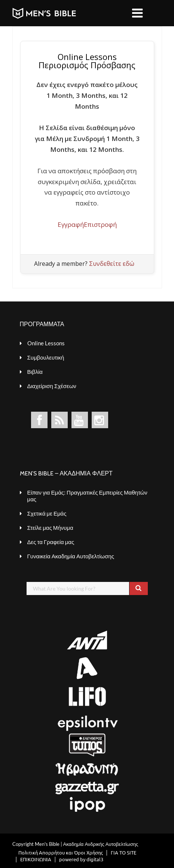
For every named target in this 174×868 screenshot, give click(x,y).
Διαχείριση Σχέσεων (52, 386)
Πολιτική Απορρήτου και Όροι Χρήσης (61, 852)
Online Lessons (46, 343)
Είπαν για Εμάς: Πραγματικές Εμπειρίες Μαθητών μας (87, 496)
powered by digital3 (81, 859)
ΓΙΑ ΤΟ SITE (123, 852)
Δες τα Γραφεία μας (51, 542)
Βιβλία (35, 372)
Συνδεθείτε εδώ (112, 264)
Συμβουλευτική (46, 357)
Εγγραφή (71, 224)
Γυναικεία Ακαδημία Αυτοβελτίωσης (71, 556)
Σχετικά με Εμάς (47, 513)
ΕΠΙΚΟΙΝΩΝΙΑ (36, 859)
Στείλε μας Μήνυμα (50, 528)
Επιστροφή (100, 224)
